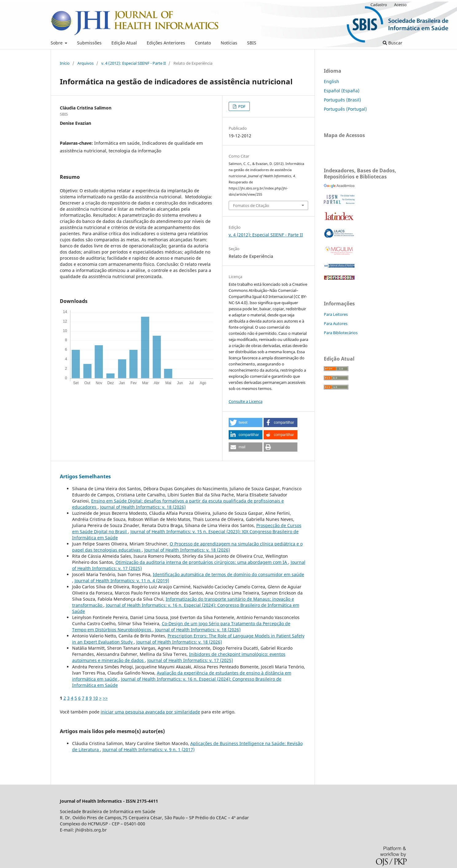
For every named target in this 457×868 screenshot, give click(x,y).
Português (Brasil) (342, 100)
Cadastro (379, 5)
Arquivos (85, 63)
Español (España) (342, 91)
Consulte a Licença (246, 401)
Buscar (393, 43)
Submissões (89, 43)
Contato (203, 43)
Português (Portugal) (345, 109)
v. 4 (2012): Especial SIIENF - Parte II (134, 63)
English (331, 81)
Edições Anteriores (166, 43)
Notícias (229, 43)
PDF (241, 106)
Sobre (57, 43)
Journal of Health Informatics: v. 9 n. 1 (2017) (149, 749)
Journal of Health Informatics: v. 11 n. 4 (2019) (122, 581)
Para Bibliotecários (341, 333)
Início (65, 63)
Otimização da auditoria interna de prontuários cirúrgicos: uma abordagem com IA (202, 562)
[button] (246, 423)
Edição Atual (124, 43)
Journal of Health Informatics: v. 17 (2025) (190, 660)
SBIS (252, 43)
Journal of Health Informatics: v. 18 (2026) (143, 507)
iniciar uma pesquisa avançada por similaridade (150, 712)
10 (95, 698)
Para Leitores (336, 314)
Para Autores (336, 323)
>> (105, 698)
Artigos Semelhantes (85, 476)
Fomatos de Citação (251, 205)
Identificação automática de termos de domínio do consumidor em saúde (228, 574)
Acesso (400, 5)
